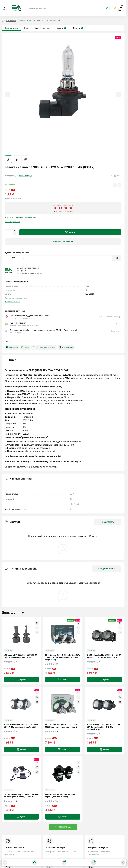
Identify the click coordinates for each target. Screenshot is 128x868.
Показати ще (63, 827)
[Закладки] (64, 863)
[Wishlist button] (115, 185)
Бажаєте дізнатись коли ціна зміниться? (20, 217)
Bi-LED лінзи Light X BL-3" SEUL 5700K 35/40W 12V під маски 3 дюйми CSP (21, 726)
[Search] (107, 8)
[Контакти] (123, 863)
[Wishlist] (37, 628)
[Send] (117, 258)
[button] (119, 95)
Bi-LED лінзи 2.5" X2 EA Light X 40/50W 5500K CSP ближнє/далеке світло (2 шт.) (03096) (63, 657)
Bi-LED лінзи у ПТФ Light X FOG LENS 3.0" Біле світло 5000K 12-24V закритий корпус (103, 727)
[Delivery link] (120, 317)
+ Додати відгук (108, 522)
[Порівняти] (94, 863)
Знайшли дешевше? (13, 222)
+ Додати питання (107, 569)
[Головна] (34, 863)
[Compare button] (119, 185)
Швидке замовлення (63, 241)
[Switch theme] (115, 8)
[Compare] (37, 632)
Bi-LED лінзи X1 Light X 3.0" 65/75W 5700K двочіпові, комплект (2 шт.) (61, 726)
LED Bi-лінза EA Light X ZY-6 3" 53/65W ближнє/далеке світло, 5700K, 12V (21, 796)
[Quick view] (37, 623)
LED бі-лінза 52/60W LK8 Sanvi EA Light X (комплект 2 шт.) (60, 796)
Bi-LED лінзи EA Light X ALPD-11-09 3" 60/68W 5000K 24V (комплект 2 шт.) (104, 656)
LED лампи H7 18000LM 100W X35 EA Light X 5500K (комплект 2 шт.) (20, 656)
